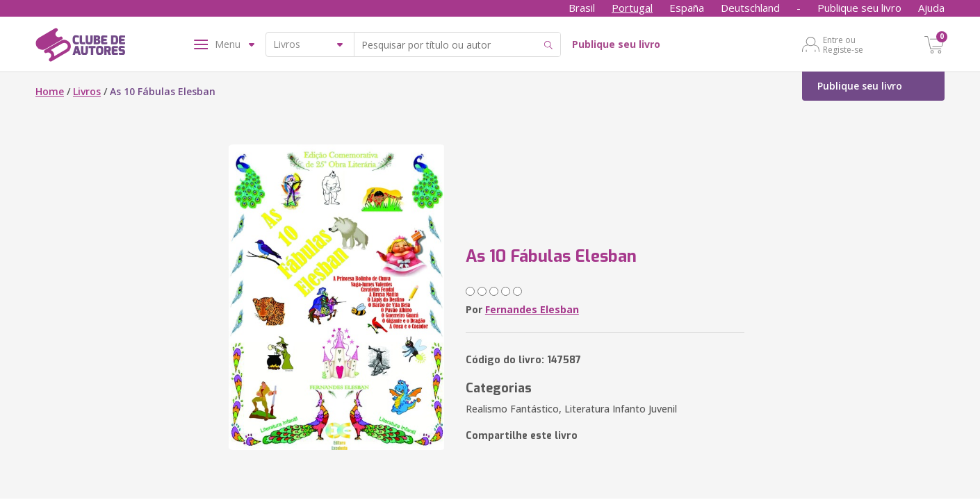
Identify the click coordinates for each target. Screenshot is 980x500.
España (687, 8)
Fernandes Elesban (532, 309)
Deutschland (750, 8)
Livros (87, 91)
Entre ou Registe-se (843, 44)
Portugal (632, 8)
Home (50, 91)
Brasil (582, 8)
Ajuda (931, 8)
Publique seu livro (859, 8)
